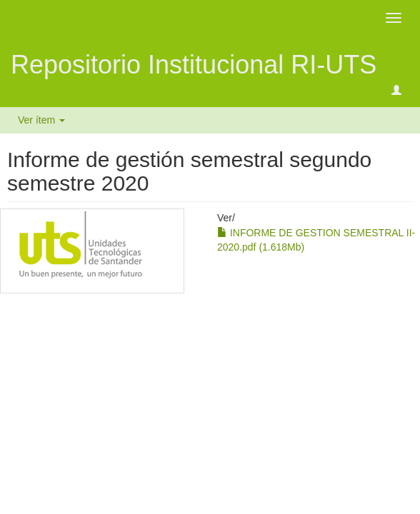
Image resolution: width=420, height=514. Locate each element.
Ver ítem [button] (41, 120)
